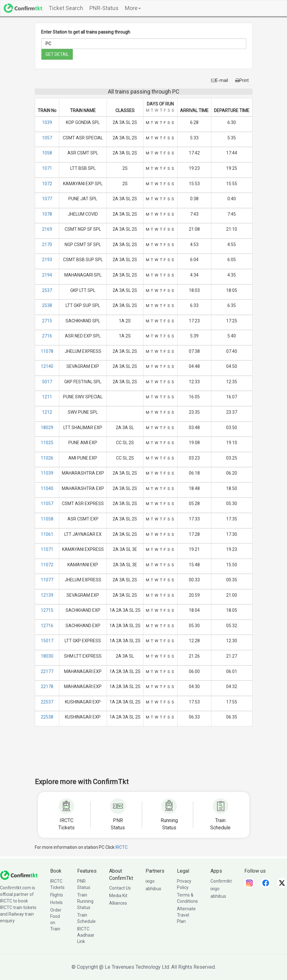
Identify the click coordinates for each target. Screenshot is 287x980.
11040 (47, 488)
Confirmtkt (221, 881)
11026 (47, 458)
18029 (47, 428)
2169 (47, 229)
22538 (47, 717)
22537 (47, 702)
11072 (47, 565)
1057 (47, 138)
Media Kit (118, 896)
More (133, 8)
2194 (47, 275)
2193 (47, 260)
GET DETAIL (57, 54)
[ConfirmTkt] (19, 875)
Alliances (118, 903)
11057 (47, 503)
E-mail (220, 80)
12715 (47, 610)
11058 (47, 519)
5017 (47, 382)
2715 (47, 321)
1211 (47, 397)
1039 (47, 122)
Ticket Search (66, 8)
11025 (47, 443)
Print (242, 80)
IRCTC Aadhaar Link (86, 935)
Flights (57, 895)
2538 (47, 305)
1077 (47, 199)
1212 (47, 412)
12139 (47, 595)
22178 (47, 687)
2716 (47, 336)
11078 (47, 351)
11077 (47, 580)
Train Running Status (85, 901)
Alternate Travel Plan (186, 915)
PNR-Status (104, 8)
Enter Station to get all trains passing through (86, 32)
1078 (47, 214)
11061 (47, 534)
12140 (47, 366)
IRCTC (122, 847)
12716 (47, 626)
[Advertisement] (149, 756)
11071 (47, 549)
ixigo (150, 881)
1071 (47, 168)
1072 (47, 184)
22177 (47, 671)
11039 (47, 473)
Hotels (56, 902)
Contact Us (120, 888)
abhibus (153, 889)
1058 (47, 153)
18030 (47, 656)
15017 (47, 641)
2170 (47, 245)
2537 (47, 290)
